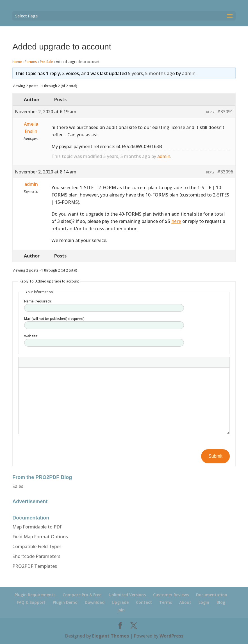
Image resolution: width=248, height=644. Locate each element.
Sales (18, 486)
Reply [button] (210, 112)
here (176, 221)
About (185, 602)
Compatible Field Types (37, 546)
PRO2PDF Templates (35, 566)
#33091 (225, 112)
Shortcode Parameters (36, 556)
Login (204, 602)
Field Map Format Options (40, 537)
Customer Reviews (171, 595)
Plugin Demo (65, 602)
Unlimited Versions (127, 595)
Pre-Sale (46, 62)
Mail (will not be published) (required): (55, 319)
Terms (166, 602)
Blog (221, 602)
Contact (144, 602)
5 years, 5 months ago (152, 73)
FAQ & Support (31, 602)
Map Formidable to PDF (37, 527)
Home (17, 62)
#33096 (225, 172)
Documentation (212, 595)
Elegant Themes (111, 636)
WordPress (171, 636)
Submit (215, 456)
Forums (31, 62)
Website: (31, 336)
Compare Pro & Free (82, 595)
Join (121, 610)
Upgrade (120, 602)
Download (95, 602)
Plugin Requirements (35, 595)
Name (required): (38, 301)
